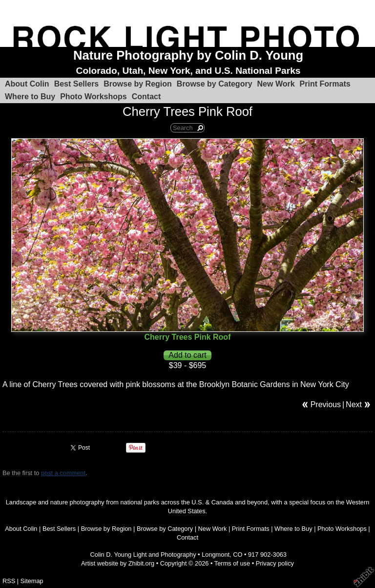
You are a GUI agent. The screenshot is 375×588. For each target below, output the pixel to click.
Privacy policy (275, 563)
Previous (326, 404)
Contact (146, 97)
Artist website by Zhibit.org (118, 563)
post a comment (63, 473)
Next (354, 404)
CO (238, 555)
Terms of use (232, 563)
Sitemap (32, 581)
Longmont (216, 555)
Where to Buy (30, 97)
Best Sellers (77, 84)
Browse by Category (215, 84)
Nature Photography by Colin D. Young (188, 55)
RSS (9, 581)
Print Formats (325, 84)
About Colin (27, 84)
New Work (276, 84)
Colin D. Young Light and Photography (143, 555)
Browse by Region (138, 84)
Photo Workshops (94, 97)
